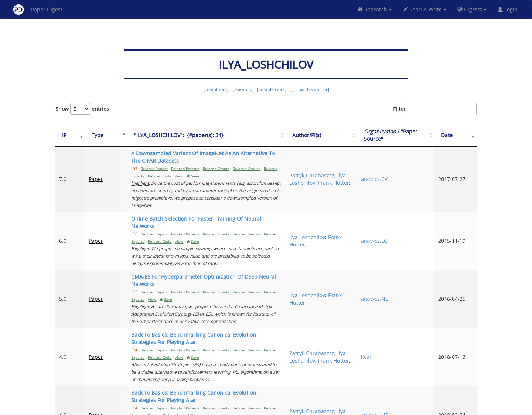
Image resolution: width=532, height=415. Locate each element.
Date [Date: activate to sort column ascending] (455, 135)
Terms (269, 408)
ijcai (389, 305)
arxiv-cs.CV (398, 172)
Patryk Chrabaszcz (349, 164)
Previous (334, 378)
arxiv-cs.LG (398, 219)
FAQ (235, 408)
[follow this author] (310, 89)
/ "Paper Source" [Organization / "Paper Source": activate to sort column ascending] (406, 135)
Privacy (287, 408)
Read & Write (424, 9)
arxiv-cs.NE (398, 262)
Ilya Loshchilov (345, 172)
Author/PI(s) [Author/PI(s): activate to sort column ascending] (344, 135)
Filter (435, 109)
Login (509, 9)
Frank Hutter (342, 179)
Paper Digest (38, 10)
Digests (472, 9)
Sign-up (251, 408)
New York (326, 408)
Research (375, 9)
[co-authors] (216, 89)
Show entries (82, 109)
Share (304, 408)
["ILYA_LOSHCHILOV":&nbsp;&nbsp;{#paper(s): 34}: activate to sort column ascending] (218, 135)
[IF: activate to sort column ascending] (67, 135)
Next (465, 378)
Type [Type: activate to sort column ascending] (92, 135)
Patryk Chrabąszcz (349, 298)
